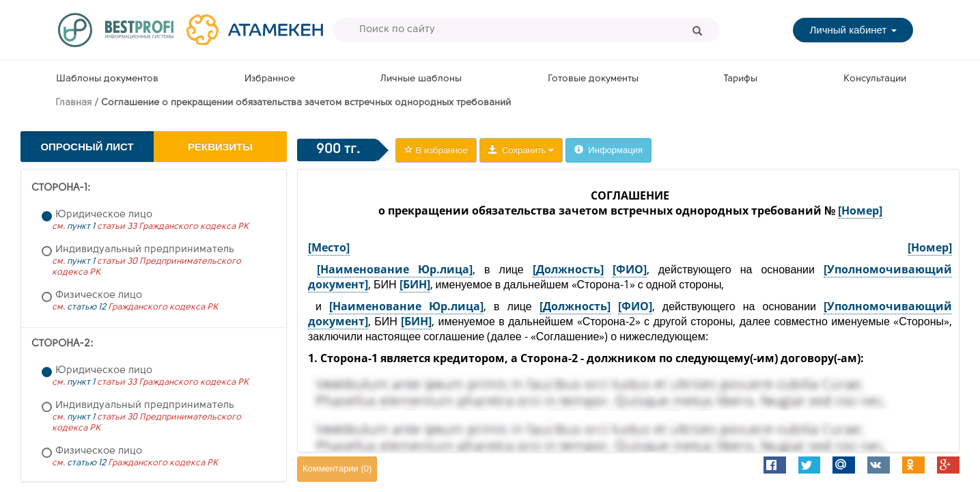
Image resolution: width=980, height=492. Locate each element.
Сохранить (521, 150)
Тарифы (741, 79)
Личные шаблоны (421, 79)
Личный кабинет (853, 30)
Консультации (875, 79)
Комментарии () (337, 468)
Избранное (270, 79)
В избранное (436, 150)
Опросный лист (87, 147)
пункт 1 (81, 227)
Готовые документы (593, 79)
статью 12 (86, 307)
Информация (608, 150)
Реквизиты (220, 147)
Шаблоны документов (107, 79)
